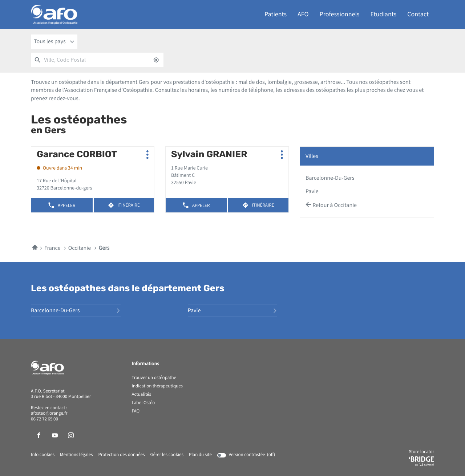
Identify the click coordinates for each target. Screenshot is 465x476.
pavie (312, 191)
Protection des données (122, 455)
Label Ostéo (143, 403)
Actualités (142, 395)
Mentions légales (76, 455)
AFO (303, 14)
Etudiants (384, 14)
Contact (418, 14)
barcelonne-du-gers (330, 178)
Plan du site (200, 455)
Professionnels (340, 14)
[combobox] (54, 42)
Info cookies (43, 455)
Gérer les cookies (167, 455)
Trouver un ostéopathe (154, 378)
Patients (276, 14)
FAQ (136, 411)
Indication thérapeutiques (157, 386)
